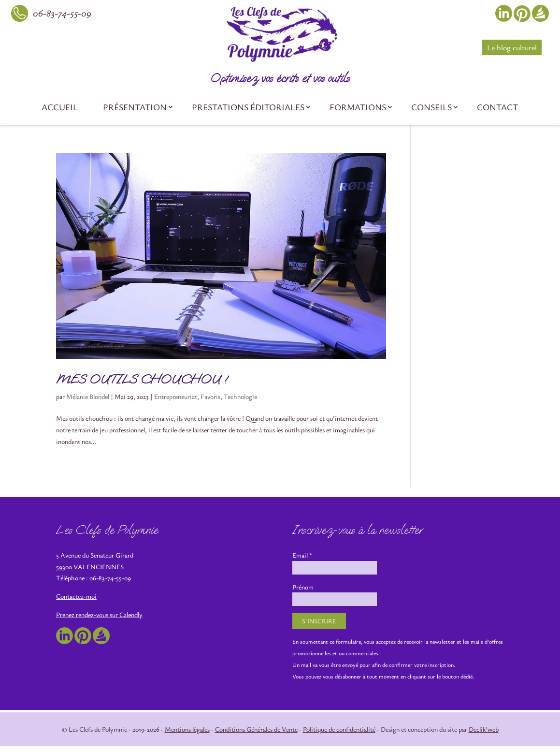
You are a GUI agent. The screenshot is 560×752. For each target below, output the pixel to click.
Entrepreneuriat (176, 396)
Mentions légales (187, 729)
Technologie (240, 396)
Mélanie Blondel (88, 396)
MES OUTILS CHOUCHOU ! (142, 379)
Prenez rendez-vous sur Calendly (99, 614)
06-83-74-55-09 (62, 13)
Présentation (135, 107)
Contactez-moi (76, 596)
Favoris (210, 396)
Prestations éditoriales (248, 107)
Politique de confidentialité (339, 729)
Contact (497, 107)
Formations (358, 107)
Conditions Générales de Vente (256, 729)
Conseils (431, 107)
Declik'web (484, 729)
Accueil (60, 107)
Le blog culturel (512, 47)
